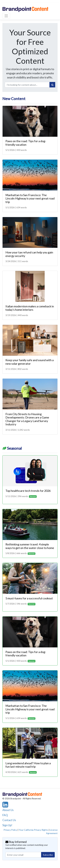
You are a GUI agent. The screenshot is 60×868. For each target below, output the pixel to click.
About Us (8, 810)
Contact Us (9, 820)
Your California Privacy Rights (34, 830)
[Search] (52, 85)
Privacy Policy (10, 830)
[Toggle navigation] (6, 16)
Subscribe (48, 855)
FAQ (5, 815)
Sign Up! (7, 825)
